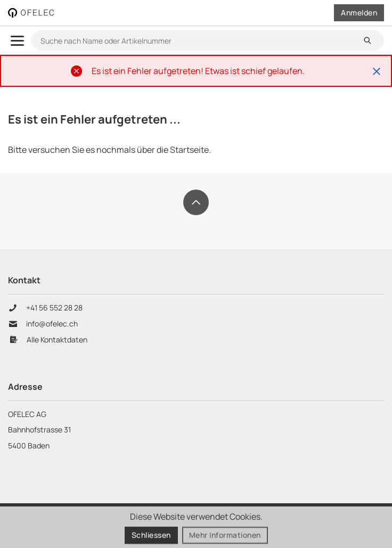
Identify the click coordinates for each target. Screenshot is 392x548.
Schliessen (151, 536)
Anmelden (359, 13)
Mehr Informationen (225, 536)
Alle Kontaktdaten (57, 340)
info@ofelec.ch (52, 324)
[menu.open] (17, 41)
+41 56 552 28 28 (55, 308)
